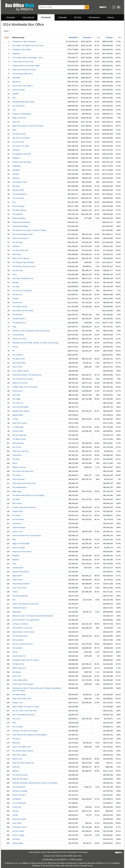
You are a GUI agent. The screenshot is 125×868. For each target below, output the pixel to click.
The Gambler (17, 648)
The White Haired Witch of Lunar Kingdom (28, 495)
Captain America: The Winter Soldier (26, 66)
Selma (15, 463)
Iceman (15, 815)
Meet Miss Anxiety (19, 819)
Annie (15, 274)
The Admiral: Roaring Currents (24, 266)
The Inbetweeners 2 (20, 487)
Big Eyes (16, 771)
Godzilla (15, 94)
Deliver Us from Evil (20, 383)
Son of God (17, 447)
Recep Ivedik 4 (18, 640)
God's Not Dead (18, 479)
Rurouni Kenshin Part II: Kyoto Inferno (27, 536)
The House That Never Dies (23, 471)
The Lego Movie (18, 106)
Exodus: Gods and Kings (22, 162)
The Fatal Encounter (20, 775)
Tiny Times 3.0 (18, 403)
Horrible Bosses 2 (19, 319)
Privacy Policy (55, 866)
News (43, 852)
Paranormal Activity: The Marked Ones (27, 375)
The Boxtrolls (17, 315)
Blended (15, 282)
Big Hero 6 (16, 82)
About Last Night (19, 548)
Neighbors (16, 158)
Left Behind (17, 799)
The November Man (20, 636)
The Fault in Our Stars (21, 146)
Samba (15, 652)
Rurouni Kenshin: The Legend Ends (26, 620)
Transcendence (18, 335)
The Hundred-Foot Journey (23, 379)
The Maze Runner (19, 134)
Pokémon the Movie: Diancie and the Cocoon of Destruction (35, 783)
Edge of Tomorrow (19, 118)
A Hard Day (17, 807)
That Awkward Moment (21, 584)
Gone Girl (16, 122)
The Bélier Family (19, 439)
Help (80, 856)
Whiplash (16, 556)
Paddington (17, 166)
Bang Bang (17, 612)
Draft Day (16, 767)
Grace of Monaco (19, 795)
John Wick (16, 395)
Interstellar (16, 78)
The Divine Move (19, 787)
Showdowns (94, 17)
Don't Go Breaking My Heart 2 (24, 715)
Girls (14, 723)
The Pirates (17, 475)
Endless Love (17, 703)
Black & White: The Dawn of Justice (26, 707)
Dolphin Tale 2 (18, 511)
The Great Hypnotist (20, 596)
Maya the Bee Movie (20, 779)
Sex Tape (16, 286)
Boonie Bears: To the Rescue (23, 632)
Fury (14, 202)
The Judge (16, 399)
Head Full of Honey (20, 423)
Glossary (47, 856)
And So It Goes (18, 831)
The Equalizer (18, 214)
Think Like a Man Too (20, 451)
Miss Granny (17, 503)
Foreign (109, 37)
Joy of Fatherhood (19, 803)
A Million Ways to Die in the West (25, 387)
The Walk (16, 499)
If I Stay (15, 419)
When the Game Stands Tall (23, 763)
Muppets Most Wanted (21, 411)
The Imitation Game (20, 182)
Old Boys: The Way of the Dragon (25, 731)
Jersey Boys (17, 455)
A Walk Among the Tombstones (24, 507)
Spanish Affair (18, 415)
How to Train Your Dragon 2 (23, 86)
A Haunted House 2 (20, 827)
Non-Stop (16, 186)
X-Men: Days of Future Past (23, 62)
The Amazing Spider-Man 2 (23, 74)
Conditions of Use (39, 866)
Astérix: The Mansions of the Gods (25, 604)
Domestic (11, 17)
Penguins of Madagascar (22, 114)
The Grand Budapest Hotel (23, 234)
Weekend (56, 852)
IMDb (73, 859)
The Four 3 (16, 739)
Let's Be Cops (18, 270)
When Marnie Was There (22, 699)
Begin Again (17, 491)
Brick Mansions (18, 443)
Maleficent (16, 54)
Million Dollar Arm (19, 668)
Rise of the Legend (20, 755)
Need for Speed (18, 206)
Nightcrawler (17, 576)
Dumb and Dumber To (21, 238)
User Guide (56, 856)
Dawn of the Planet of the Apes (24, 70)
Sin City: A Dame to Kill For (23, 644)
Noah (14, 130)
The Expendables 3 (20, 194)
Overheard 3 (17, 523)
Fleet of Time (17, 367)
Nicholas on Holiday (20, 791)
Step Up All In (18, 391)
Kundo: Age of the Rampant (23, 684)
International (28, 17)
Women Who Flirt (19, 656)
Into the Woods (18, 198)
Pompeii (15, 299)
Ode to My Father (19, 363)
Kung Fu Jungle (18, 835)
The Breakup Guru (19, 323)
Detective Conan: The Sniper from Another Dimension (33, 616)
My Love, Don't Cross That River (25, 711)
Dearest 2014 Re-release (22, 552)
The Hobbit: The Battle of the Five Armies (28, 46)
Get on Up (16, 719)
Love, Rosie (17, 823)
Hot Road (16, 839)
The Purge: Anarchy (20, 307)
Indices (110, 17)
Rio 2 (14, 98)
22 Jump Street (18, 142)
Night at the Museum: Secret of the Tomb (28, 126)
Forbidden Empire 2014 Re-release (26, 660)
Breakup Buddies (19, 218)
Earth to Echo (18, 580)
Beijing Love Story (19, 467)
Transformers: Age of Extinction (24, 42)
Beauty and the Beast (21, 572)
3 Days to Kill (17, 531)
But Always (16, 672)
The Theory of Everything (22, 291)
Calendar (62, 17)
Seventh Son (17, 303)
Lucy (14, 110)
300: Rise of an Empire (21, 138)
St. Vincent (16, 515)
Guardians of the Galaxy (22, 50)
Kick (14, 600)
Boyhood (16, 560)
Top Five (16, 811)
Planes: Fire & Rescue (21, 258)
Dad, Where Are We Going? (23, 311)
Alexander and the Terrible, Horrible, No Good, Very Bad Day (35, 343)
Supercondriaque (19, 527)
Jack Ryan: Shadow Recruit (23, 278)
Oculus (15, 592)
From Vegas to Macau (21, 371)
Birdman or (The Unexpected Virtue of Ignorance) (31, 331)
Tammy (15, 347)
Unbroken (16, 246)
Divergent (16, 150)
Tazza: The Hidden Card (22, 747)
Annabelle (16, 170)
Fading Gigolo (18, 843)
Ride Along (16, 254)
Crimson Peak (18, 431)
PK (13, 351)
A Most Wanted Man (20, 680)
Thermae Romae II (19, 608)
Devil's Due (17, 676)
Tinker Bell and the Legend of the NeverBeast (30, 735)
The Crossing (17, 727)
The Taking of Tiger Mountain (23, 262)
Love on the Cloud (19, 588)
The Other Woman (19, 210)
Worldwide (46, 17)
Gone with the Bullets (20, 407)
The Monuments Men (20, 250)
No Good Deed (18, 519)
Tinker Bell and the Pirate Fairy (24, 483)
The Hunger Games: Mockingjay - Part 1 (28, 58)
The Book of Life (19, 359)
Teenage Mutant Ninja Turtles (23, 102)
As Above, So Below (20, 624)
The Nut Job (17, 295)
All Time (78, 17)
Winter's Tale (17, 759)
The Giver (16, 459)
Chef (14, 564)
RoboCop (16, 178)
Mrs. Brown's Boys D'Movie (23, 751)
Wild (14, 540)
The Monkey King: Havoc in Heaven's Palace (29, 230)
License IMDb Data (69, 856)
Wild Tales (16, 743)
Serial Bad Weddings (20, 226)
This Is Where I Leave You (22, 628)
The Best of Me (18, 664)
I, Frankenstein (18, 427)
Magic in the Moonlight (21, 544)
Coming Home (18, 568)
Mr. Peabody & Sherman (22, 154)
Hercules (16, 174)
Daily (49, 852)
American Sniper (19, 90)
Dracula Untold (18, 190)
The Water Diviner (19, 695)
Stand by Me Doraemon (21, 222)
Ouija (14, 327)
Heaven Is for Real (19, 339)
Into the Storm (18, 242)
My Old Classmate (19, 435)
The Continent (18, 355)
